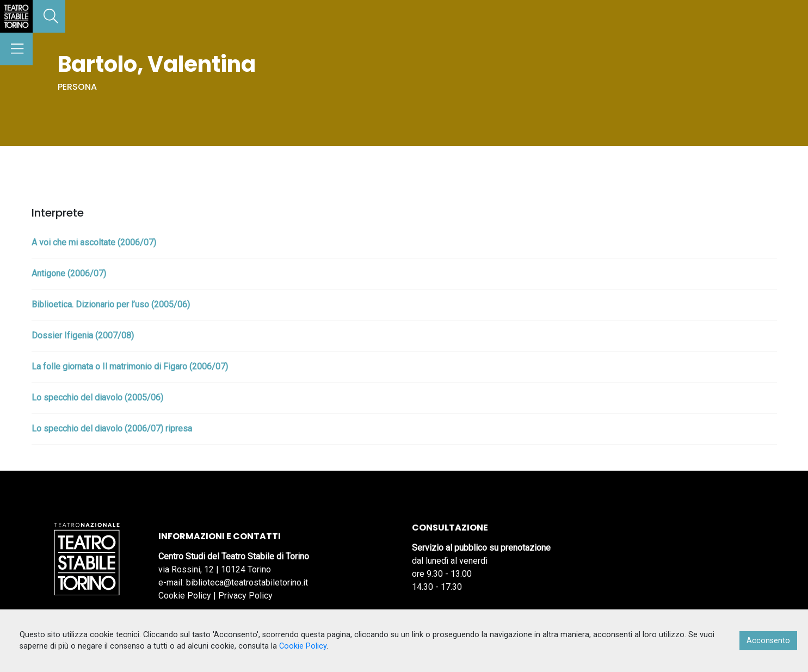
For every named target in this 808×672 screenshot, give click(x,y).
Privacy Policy (245, 596)
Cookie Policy (185, 596)
